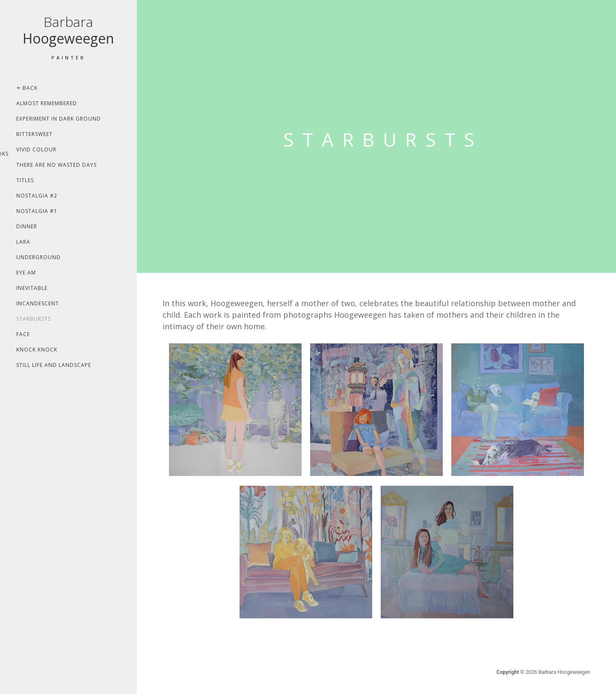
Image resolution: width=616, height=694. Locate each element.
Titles (25, 180)
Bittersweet (34, 134)
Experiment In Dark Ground (59, 119)
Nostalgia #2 (37, 196)
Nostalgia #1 (37, 211)
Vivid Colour (36, 149)
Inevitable (32, 288)
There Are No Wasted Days (56, 165)
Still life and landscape (54, 365)
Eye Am (26, 273)
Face (23, 334)
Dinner (27, 226)
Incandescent (38, 303)
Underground (38, 257)
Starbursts (34, 319)
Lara (23, 242)
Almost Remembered (47, 103)
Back (30, 88)
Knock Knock (37, 350)
